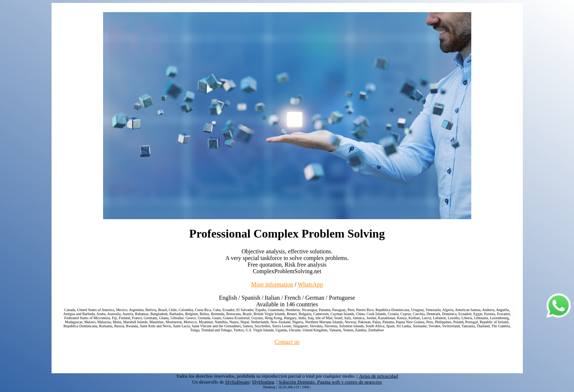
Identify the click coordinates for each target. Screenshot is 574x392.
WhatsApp (310, 284)
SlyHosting (263, 382)
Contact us (287, 342)
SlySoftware (237, 382)
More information (272, 284)
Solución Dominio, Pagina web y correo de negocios (330, 382)
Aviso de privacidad (378, 376)
